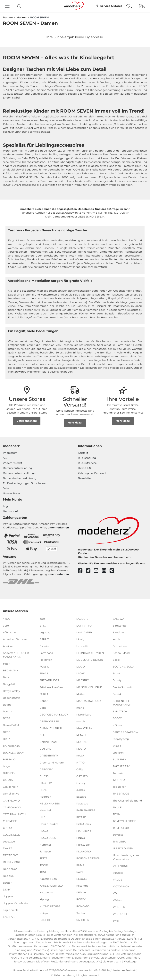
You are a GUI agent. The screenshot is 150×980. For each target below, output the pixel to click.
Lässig (80, 639)
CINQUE (8, 828)
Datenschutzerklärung (17, 468)
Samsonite (120, 625)
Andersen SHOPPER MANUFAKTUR (16, 655)
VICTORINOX (121, 886)
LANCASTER (84, 632)
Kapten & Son (48, 879)
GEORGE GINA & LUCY (54, 715)
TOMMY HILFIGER (124, 821)
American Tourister (15, 639)
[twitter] (90, 571)
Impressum (10, 453)
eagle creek (10, 910)
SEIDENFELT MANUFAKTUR (122, 703)
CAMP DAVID (11, 800)
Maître (80, 694)
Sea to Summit (122, 687)
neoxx (80, 755)
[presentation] (22, 6)
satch (116, 639)
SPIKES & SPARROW (126, 732)
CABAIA (8, 780)
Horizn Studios (49, 824)
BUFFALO (9, 759)
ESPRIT (44, 639)
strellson (118, 753)
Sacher (81, 913)
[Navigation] (8, 6)
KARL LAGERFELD (51, 886)
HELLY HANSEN (50, 803)
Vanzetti (118, 873)
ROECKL (82, 899)
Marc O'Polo (84, 728)
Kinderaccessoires (82, 158)
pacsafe (81, 797)
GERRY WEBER (49, 721)
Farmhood (46, 653)
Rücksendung (87, 458)
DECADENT (10, 855)
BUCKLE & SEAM (13, 753)
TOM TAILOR (121, 828)
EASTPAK (9, 917)
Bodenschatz (11, 698)
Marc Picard (84, 715)
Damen (8, 17)
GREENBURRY (49, 755)
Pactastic (82, 803)
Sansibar (118, 632)
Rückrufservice (87, 463)
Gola (43, 735)
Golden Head (48, 742)
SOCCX (117, 718)
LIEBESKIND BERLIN (90, 660)
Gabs (43, 708)
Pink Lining (84, 831)
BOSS (7, 718)
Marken (21, 17)
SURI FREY (120, 759)
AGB (6, 458)
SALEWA (118, 619)
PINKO (81, 838)
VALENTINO (121, 866)
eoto (42, 619)
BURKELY (9, 773)
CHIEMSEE (10, 821)
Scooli (117, 660)
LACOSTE (82, 619)
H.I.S (42, 817)
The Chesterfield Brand (127, 800)
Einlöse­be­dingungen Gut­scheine (24, 483)
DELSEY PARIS (12, 862)
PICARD (81, 817)
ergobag (45, 632)
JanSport (45, 851)
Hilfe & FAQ (85, 468)
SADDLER (83, 920)
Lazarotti (82, 646)
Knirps (44, 913)
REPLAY (81, 892)
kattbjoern (46, 892)
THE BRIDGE (121, 794)
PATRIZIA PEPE (86, 810)
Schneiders (120, 646)
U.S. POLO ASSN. (123, 848)
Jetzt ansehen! (27, 421)
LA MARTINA (84, 625)
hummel (45, 844)
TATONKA (119, 780)
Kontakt (83, 453)
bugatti (8, 766)
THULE (117, 807)
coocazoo (9, 842)
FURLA (44, 694)
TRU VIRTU (120, 842)
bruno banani (12, 746)
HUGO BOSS (48, 838)
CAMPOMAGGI (12, 807)
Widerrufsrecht (12, 463)
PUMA (80, 865)
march (81, 721)
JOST (43, 872)
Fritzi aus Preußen (51, 687)
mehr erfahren (59, 527)
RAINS (80, 872)
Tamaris (118, 773)
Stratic (117, 746)
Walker (117, 900)
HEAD (44, 790)
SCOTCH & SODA (124, 667)
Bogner (8, 705)
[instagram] (106, 571)
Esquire (45, 646)
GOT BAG (46, 749)
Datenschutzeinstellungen (20, 473)
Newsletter (85, 478)
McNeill (81, 735)
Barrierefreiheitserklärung (20, 478)
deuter (7, 882)
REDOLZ (82, 879)
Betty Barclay (11, 691)
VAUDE (118, 880)
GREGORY (46, 769)
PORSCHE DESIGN (88, 858)
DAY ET (7, 848)
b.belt (7, 663)
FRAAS (44, 673)
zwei (116, 921)
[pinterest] (114, 571)
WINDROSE (120, 914)
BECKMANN (11, 670)
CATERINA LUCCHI (15, 814)
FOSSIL (44, 667)
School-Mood (121, 653)
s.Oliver (118, 725)
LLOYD (81, 673)
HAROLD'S (46, 783)
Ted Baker (119, 787)
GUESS (44, 776)
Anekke (8, 646)
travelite (118, 835)
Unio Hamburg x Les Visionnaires (126, 857)
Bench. (7, 677)
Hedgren (45, 797)
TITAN (117, 814)
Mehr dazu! (75, 423)
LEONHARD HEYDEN (90, 653)
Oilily (80, 769)
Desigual (9, 876)
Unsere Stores (12, 493)
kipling (44, 899)
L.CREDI (45, 920)
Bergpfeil (9, 684)
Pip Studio (83, 844)
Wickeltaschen (57, 90)
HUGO (44, 831)
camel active (11, 794)
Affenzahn (9, 632)
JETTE (43, 858)
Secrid (117, 694)
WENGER (119, 907)
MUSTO (81, 749)
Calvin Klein (11, 787)
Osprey (81, 783)
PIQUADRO (84, 851)
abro (6, 625)
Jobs (6, 488)
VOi (115, 893)
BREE (7, 732)
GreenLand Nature (52, 762)
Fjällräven (46, 660)
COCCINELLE (11, 835)
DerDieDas (10, 869)
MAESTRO (83, 680)
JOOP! (44, 865)
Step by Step (121, 739)
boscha (8, 711)
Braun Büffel (11, 725)
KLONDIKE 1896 (50, 906)
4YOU (7, 619)
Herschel (45, 810)
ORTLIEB (82, 776)
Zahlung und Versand (92, 473)
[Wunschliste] (129, 6)
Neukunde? (10, 511)
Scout (117, 673)
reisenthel (83, 886)
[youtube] (98, 571)
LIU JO (81, 667)
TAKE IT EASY (121, 766)
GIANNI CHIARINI (51, 728)
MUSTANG (83, 742)
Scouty (117, 680)
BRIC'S (7, 739)
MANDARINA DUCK (89, 701)
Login (7, 506)
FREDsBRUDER (50, 680)
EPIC (43, 625)
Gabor (44, 701)
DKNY (7, 889)
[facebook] (82, 571)
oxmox (81, 790)
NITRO (80, 762)
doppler (8, 896)
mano (80, 708)
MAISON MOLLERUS (89, 687)
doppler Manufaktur (16, 903)
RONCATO (83, 906)
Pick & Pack (84, 824)
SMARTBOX (120, 711)
